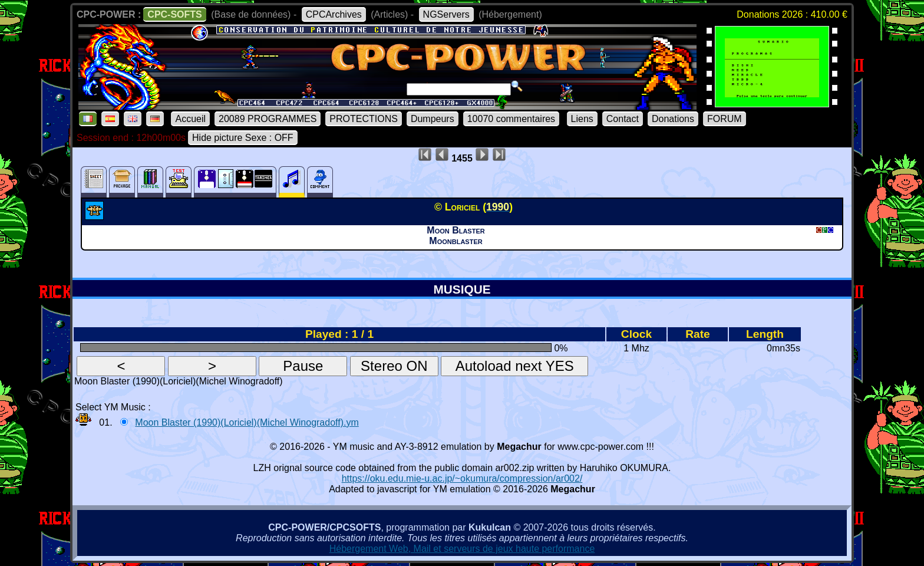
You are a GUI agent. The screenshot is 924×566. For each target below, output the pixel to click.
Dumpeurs (433, 119)
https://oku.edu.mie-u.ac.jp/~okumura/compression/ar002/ (462, 478)
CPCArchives (334, 14)
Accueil (190, 119)
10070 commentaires (511, 119)
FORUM (725, 119)
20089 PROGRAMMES (268, 119)
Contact (623, 119)
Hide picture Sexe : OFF (243, 138)
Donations (673, 119)
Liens (582, 119)
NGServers (446, 14)
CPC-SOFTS (174, 14)
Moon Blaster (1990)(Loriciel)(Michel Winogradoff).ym (247, 422)
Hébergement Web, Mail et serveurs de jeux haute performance (462, 549)
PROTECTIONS (364, 119)
